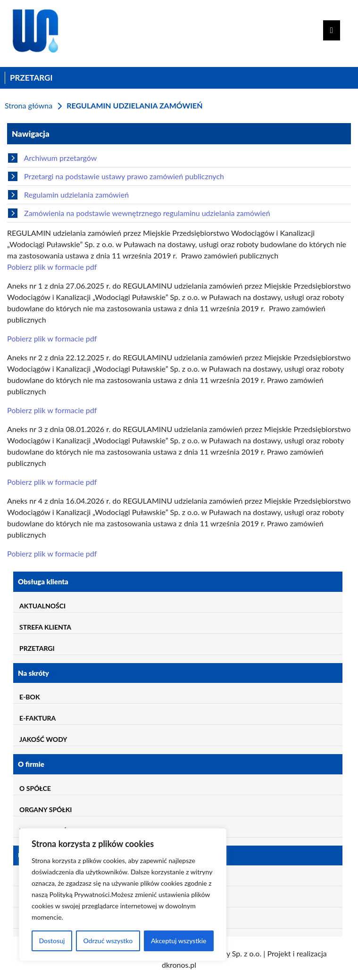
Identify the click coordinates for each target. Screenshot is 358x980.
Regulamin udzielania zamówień (68, 195)
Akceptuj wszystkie (179, 941)
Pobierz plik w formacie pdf (52, 267)
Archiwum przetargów (52, 158)
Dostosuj (52, 941)
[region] (123, 895)
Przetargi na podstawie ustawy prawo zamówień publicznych (116, 176)
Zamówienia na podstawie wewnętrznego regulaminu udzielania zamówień (139, 213)
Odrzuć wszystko (108, 941)
